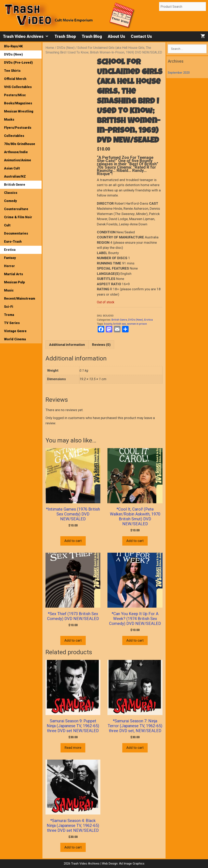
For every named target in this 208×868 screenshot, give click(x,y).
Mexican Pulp (15, 282)
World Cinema (15, 339)
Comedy (10, 201)
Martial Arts (14, 274)
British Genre (119, 320)
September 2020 (179, 73)
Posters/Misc (15, 95)
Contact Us (141, 36)
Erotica (148, 320)
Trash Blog (92, 36)
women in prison (137, 324)
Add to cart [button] (73, 541)
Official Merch (15, 79)
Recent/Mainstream (20, 299)
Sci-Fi (9, 307)
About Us (116, 36)
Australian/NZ (15, 176)
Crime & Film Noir (18, 217)
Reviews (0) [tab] (101, 345)
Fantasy (10, 258)
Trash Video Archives (27, 36)
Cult (7, 225)
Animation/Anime (18, 160)
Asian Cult (12, 168)
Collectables (14, 136)
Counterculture (16, 209)
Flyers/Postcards (18, 128)
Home (50, 48)
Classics (11, 193)
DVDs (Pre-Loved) (18, 63)
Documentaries (16, 233)
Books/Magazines (18, 103)
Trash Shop (65, 36)
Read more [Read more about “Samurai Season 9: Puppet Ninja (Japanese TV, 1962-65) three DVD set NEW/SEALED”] (73, 748)
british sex (120, 324)
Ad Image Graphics (131, 864)
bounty (108, 324)
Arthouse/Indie (16, 152)
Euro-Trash (13, 242)
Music (9, 290)
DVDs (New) (66, 48)
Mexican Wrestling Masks (19, 115)
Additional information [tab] (67, 345)
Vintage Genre (15, 331)
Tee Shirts (12, 71)
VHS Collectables (18, 87)
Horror (9, 266)
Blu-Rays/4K (13, 46)
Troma (9, 315)
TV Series (12, 323)
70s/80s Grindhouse (20, 144)
